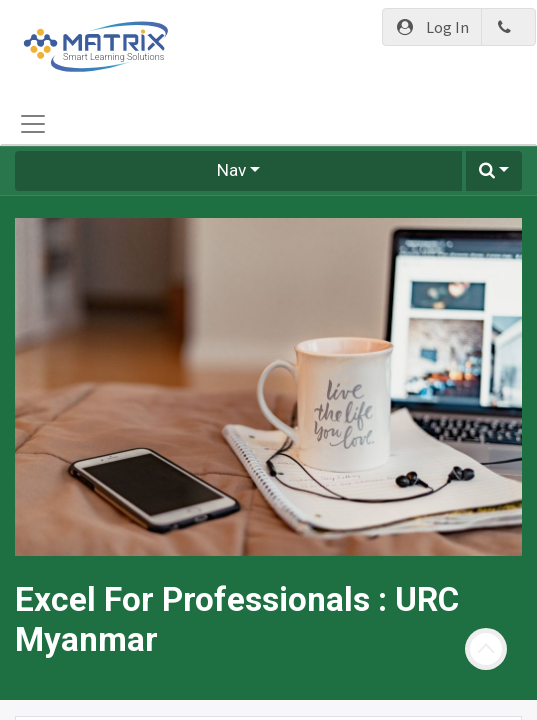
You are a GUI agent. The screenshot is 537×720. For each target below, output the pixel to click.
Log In (432, 27)
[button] (494, 171)
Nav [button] (231, 170)
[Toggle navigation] (33, 124)
